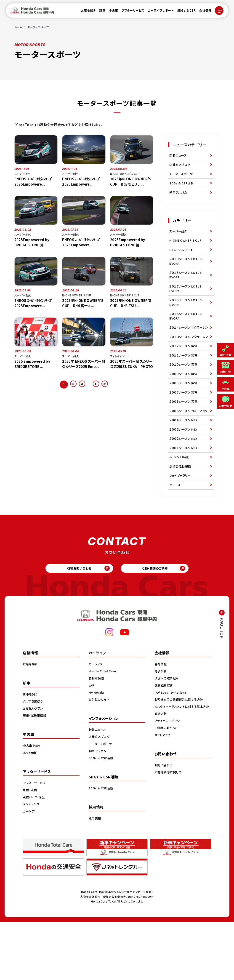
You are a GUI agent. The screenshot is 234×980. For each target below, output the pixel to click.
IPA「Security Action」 (172, 750)
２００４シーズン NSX (184, 466)
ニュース (175, 539)
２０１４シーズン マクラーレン (189, 348)
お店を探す (86, 12)
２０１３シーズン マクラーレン (189, 364)
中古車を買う (32, 804)
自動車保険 (97, 736)
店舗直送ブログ (181, 166)
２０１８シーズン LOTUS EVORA (187, 287)
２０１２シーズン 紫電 (184, 377)
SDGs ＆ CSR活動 (102, 816)
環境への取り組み (167, 736)
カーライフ (96, 722)
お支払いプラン (34, 766)
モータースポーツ (182, 177)
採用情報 (95, 876)
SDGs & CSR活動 (182, 187)
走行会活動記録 (181, 518)
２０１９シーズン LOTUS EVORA (187, 272)
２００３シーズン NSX (184, 476)
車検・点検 (30, 848)
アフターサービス (130, 12)
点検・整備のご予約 (158, 625)
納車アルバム (179, 198)
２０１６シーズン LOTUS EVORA (187, 318)
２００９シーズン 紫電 (184, 408)
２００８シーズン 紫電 (184, 419)
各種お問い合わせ (76, 625)
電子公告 (161, 729)
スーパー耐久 (179, 238)
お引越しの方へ (100, 757)
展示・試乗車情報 (35, 773)
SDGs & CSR (184, 12)
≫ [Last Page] (107, 385)
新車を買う (31, 752)
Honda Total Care (103, 729)
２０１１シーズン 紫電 (184, 387)
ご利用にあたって (167, 791)
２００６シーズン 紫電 (184, 440)
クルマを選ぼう (34, 759)
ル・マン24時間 (180, 508)
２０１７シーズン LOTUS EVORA (187, 302)
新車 (100, 12)
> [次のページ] (97, 385)
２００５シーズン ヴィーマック (188, 453)
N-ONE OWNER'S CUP (187, 248)
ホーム (19, 27)
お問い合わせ (164, 828)
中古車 (111, 12)
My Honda (97, 750)
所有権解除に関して (169, 835)
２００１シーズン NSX (184, 497)
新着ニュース (179, 156)
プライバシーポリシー (170, 783)
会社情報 (202, 12)
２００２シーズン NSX (184, 487)
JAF (92, 743)
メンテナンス (32, 862)
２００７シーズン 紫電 (184, 429)
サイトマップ (163, 798)
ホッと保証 (31, 811)
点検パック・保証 (35, 855)
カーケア (29, 869)
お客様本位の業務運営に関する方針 (180, 757)
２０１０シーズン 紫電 (184, 398)
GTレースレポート (182, 259)
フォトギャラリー (181, 529)
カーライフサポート (158, 12)
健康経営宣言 (164, 743)
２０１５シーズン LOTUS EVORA (187, 333)
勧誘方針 (161, 776)
